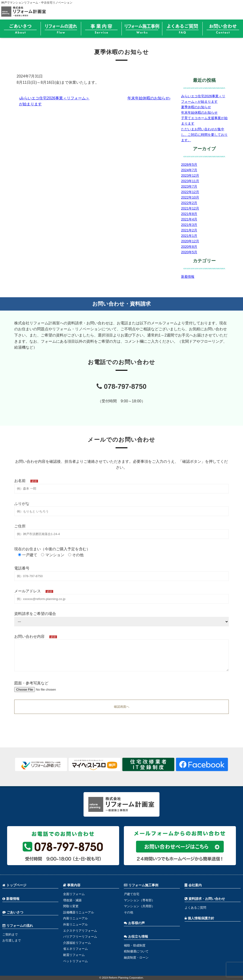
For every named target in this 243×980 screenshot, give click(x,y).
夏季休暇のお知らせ (196, 107)
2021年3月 (189, 225)
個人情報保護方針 (199, 918)
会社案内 (193, 885)
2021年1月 (189, 236)
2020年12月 (190, 241)
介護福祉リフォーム (77, 943)
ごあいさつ (13, 912)
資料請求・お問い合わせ (205, 899)
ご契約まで (10, 934)
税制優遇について (136, 951)
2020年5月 (189, 252)
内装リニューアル (75, 918)
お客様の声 (134, 923)
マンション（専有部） (139, 900)
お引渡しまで (12, 940)
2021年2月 (189, 230)
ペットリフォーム (75, 961)
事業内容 (72, 885)
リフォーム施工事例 (141, 885)
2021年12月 (190, 208)
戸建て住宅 (132, 894)
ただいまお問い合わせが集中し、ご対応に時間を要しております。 (204, 135)
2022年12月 (190, 192)
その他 (129, 912)
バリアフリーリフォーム (80, 937)
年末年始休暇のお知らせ (199, 112)
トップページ (14, 885)
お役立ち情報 (136, 937)
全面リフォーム (74, 894)
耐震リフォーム (74, 955)
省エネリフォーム (75, 949)
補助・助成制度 (135, 945)
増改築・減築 (72, 900)
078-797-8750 (121, 386)
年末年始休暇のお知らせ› (149, 98)
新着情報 (188, 277)
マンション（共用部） (139, 906)
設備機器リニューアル (79, 912)
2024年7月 (189, 170)
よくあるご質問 (195, 908)
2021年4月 (189, 219)
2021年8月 (189, 214)
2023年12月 (190, 176)
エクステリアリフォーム (80, 931)
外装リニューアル (75, 924)
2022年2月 (189, 203)
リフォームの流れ (18, 926)
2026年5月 (189, 165)
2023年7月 (189, 186)
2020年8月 (189, 247)
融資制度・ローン (136, 958)
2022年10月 (190, 197)
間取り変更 (71, 906)
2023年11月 (190, 181)
